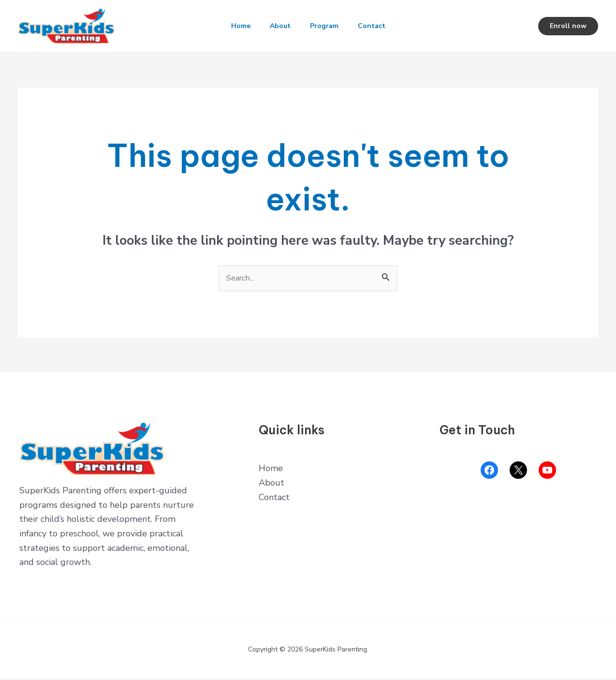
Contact (377, 26)
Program (326, 26)
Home (235, 26)
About (278, 26)
